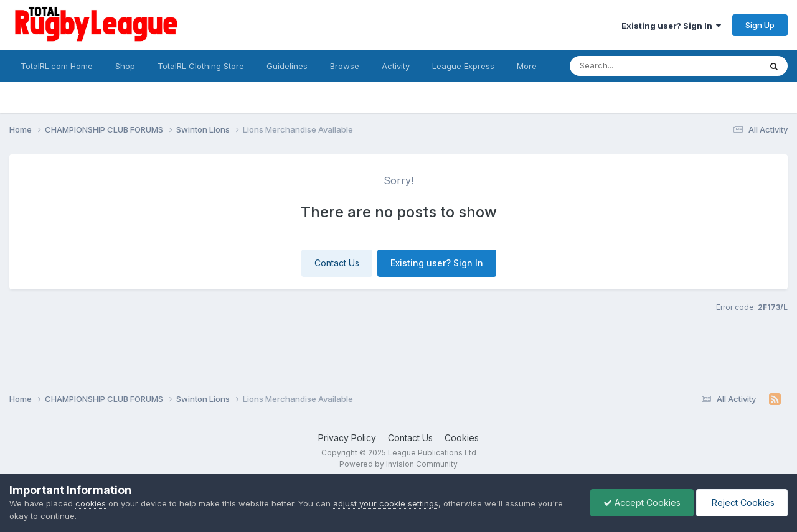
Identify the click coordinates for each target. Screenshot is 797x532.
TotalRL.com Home (57, 66)
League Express (463, 66)
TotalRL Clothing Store (201, 66)
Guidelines (287, 66)
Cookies (462, 438)
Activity (396, 66)
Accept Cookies (642, 502)
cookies (91, 503)
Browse (345, 66)
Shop (125, 66)
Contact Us (337, 263)
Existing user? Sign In (671, 26)
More (527, 66)
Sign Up (760, 25)
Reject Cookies (742, 502)
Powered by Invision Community (398, 464)
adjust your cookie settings (386, 503)
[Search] (631, 66)
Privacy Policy (347, 438)
